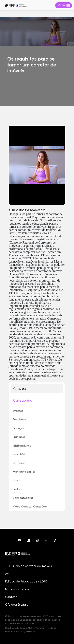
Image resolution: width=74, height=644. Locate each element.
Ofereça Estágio (17, 604)
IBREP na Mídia (22, 445)
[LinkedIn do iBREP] (28, 540)
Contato (11, 597)
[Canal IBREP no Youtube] (19, 540)
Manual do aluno (17, 589)
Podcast (18, 489)
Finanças (19, 428)
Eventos (18, 411)
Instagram (20, 463)
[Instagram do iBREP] (37, 540)
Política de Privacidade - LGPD (26, 581)
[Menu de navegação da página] (64, 5)
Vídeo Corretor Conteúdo (30, 506)
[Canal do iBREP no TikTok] (55, 540)
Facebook (19, 419)
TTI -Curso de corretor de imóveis (29, 566)
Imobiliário (20, 454)
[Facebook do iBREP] (46, 540)
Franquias (19, 437)
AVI (7, 574)
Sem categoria (23, 498)
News (16, 480)
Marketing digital (24, 471)
